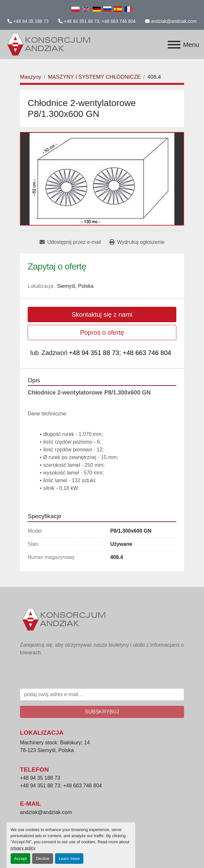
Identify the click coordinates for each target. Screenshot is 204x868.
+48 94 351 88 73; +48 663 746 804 (100, 21)
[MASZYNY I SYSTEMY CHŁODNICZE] (94, 77)
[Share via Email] (70, 242)
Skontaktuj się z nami (102, 314)
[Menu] (174, 45)
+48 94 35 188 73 (31, 21)
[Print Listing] (137, 242)
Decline (43, 859)
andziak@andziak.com (174, 21)
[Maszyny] (31, 77)
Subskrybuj (102, 712)
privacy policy (23, 848)
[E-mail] (102, 695)
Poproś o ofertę (102, 332)
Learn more (69, 859)
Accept (20, 859)
